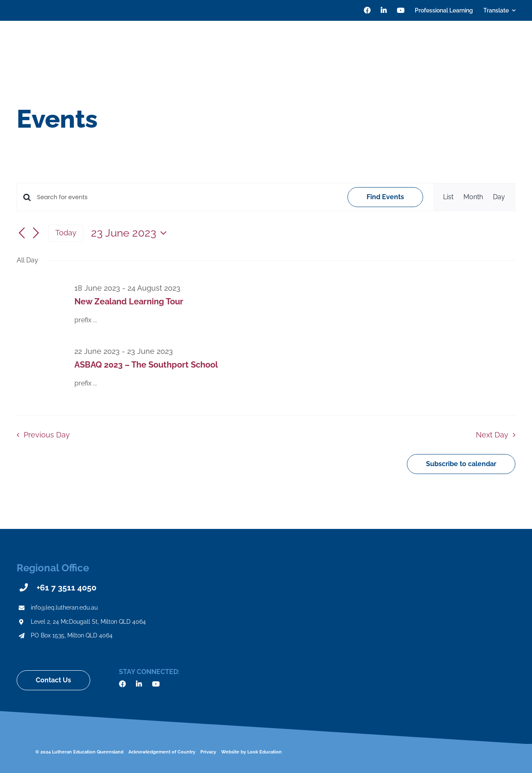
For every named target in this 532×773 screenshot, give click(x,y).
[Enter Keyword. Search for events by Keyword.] (187, 197)
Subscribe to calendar (461, 464)
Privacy (208, 752)
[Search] (512, 46)
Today (66, 233)
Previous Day (47, 435)
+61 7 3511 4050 (66, 588)
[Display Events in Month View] (473, 197)
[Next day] (36, 234)
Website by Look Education (251, 752)
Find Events (385, 197)
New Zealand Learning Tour (129, 301)
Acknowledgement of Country (162, 752)
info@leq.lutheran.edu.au (64, 608)
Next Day (492, 435)
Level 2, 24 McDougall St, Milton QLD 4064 (88, 622)
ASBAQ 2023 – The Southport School (146, 365)
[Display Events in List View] (448, 197)
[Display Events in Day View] (499, 197)
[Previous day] (22, 234)
